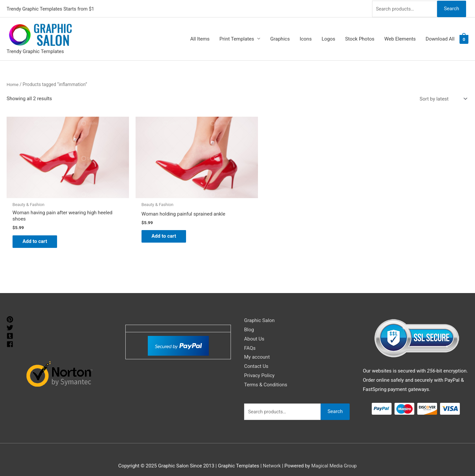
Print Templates (237, 38)
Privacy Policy (259, 368)
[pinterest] (11, 312)
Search (451, 8)
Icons (306, 38)
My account (257, 349)
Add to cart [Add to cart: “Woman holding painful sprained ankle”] (155, 228)
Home (13, 83)
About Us (254, 331)
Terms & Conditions (266, 377)
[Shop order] (442, 98)
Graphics (280, 38)
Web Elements (400, 38)
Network (271, 458)
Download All (440, 38)
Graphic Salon (259, 312)
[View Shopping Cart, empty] (464, 38)
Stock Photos (360, 38)
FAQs (250, 340)
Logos (328, 38)
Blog (249, 322)
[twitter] (11, 320)
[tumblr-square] (11, 328)
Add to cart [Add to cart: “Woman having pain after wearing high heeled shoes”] (38, 233)
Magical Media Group (334, 458)
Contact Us (256, 359)
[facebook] (11, 336)
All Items (200, 38)
